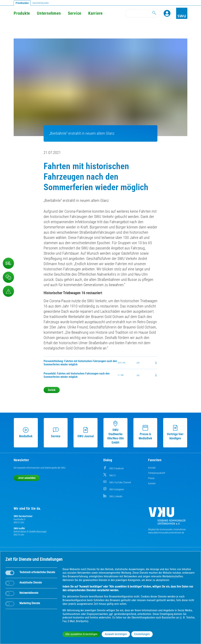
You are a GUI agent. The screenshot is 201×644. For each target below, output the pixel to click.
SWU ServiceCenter (23, 516)
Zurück (52, 390)
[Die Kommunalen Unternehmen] (167, 517)
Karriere (95, 13)
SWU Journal (86, 433)
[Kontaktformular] (8, 263)
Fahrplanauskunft (157, 473)
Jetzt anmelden (27, 478)
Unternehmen (49, 13)
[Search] (143, 13)
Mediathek (26, 433)
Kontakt (152, 468)
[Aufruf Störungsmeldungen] (8, 291)
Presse (151, 478)
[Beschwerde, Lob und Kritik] (8, 277)
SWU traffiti (19, 528)
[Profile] (167, 13)
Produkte (22, 13)
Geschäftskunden (41, 3)
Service (75, 13)
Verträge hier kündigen (175, 433)
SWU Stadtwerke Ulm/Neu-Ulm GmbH (115, 433)
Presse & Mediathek (145, 433)
